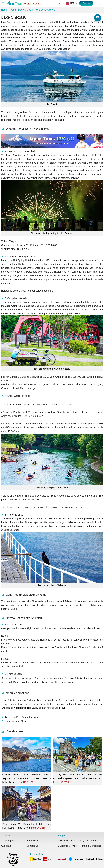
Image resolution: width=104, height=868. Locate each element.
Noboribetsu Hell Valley (26, 708)
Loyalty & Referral (90, 841)
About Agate (8, 841)
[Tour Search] (98, 3)
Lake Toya (60, 708)
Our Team (6, 846)
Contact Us (32, 846)
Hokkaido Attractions (44, 10)
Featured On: (67, 857)
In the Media (33, 841)
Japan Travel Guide (21, 10)
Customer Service (67, 846)
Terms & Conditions (91, 846)
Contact (86, 3)
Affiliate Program (67, 841)
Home (4, 10)
